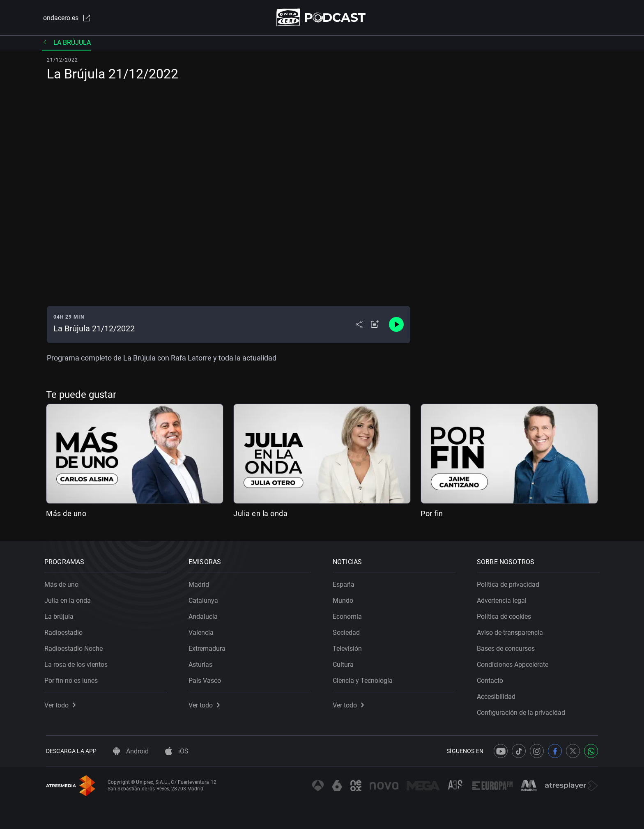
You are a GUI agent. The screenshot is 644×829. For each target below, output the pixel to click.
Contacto (492, 679)
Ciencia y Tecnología (364, 679)
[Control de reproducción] (396, 325)
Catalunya (205, 599)
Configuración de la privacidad (523, 711)
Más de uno (66, 514)
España (345, 583)
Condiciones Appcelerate (514, 663)
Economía (349, 615)
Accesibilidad (498, 695)
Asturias (202, 663)
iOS (177, 751)
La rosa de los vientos (78, 663)
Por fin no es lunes (73, 679)
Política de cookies (506, 615)
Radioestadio (65, 631)
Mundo (345, 599)
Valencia (203, 631)
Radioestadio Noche (75, 647)
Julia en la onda (260, 514)
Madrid (200, 583)
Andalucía (205, 615)
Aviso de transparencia (512, 631)
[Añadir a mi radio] (375, 325)
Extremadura (209, 647)
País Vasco (206, 679)
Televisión (349, 647)
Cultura (345, 663)
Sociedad (348, 631)
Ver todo (62, 704)
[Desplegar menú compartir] (359, 325)
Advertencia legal (503, 599)
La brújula (66, 43)
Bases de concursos (507, 647)
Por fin (432, 514)
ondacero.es (66, 18)
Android (131, 751)
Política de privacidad (510, 583)
